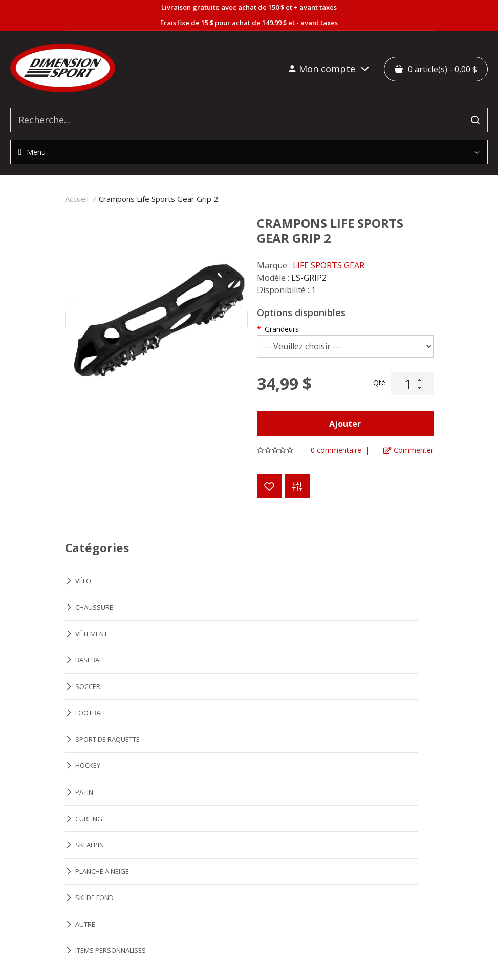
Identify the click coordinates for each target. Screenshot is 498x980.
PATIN (84, 792)
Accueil (77, 199)
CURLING (89, 819)
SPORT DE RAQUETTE (107, 739)
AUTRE (85, 924)
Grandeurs (282, 329)
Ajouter (345, 424)
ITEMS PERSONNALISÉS (111, 950)
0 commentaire (336, 450)
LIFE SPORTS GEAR (329, 265)
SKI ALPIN (90, 845)
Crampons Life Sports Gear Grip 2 (158, 199)
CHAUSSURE (94, 607)
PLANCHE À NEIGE (102, 871)
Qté (379, 382)
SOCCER (88, 686)
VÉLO (83, 581)
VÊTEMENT (91, 634)
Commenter (408, 450)
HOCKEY (88, 765)
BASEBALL (90, 660)
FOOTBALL (91, 713)
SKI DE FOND (94, 898)
